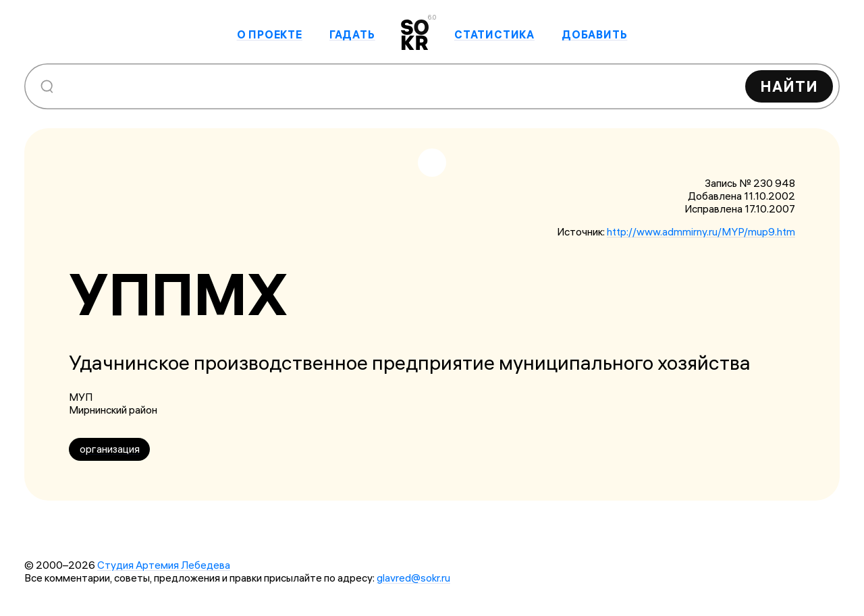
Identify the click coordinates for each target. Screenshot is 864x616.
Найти (789, 86)
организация (110, 449)
